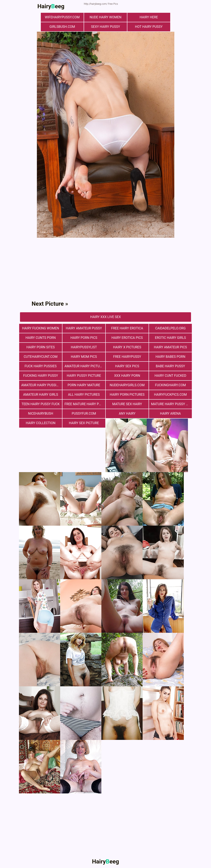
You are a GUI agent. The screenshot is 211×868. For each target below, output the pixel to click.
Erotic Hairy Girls (171, 338)
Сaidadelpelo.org (170, 328)
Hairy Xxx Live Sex (105, 317)
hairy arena (171, 414)
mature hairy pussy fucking (171, 404)
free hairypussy (127, 357)
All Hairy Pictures (84, 395)
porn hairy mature (84, 385)
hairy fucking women (40, 328)
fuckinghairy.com (170, 385)
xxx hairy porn (127, 376)
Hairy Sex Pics (127, 366)
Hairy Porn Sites (41, 347)
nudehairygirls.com (127, 385)
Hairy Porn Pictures (127, 395)
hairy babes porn (171, 357)
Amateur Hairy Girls (40, 395)
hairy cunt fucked (170, 376)
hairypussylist (84, 347)
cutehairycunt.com (41, 357)
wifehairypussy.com (62, 17)
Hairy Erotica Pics (127, 338)
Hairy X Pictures (127, 347)
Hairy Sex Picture (84, 423)
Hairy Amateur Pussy (84, 328)
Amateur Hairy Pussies (41, 385)
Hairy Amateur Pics (171, 347)
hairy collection (41, 423)
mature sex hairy (127, 404)
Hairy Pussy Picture (84, 376)
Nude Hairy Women (105, 17)
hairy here (149, 17)
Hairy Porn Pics (84, 338)
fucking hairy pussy (41, 376)
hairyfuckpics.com (170, 395)
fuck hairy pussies (40, 366)
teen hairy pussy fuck (40, 404)
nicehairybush (41, 414)
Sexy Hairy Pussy (106, 27)
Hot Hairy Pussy (149, 27)
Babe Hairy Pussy (170, 366)
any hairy (127, 414)
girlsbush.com (62, 27)
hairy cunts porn (41, 338)
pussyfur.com (84, 414)
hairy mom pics (84, 357)
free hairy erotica (127, 328)
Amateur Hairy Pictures (85, 366)
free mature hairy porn (85, 404)
